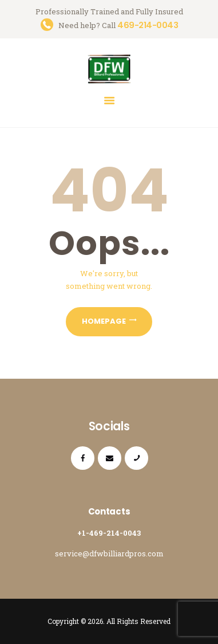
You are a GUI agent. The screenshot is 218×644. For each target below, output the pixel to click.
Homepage (104, 321)
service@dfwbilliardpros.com (109, 553)
